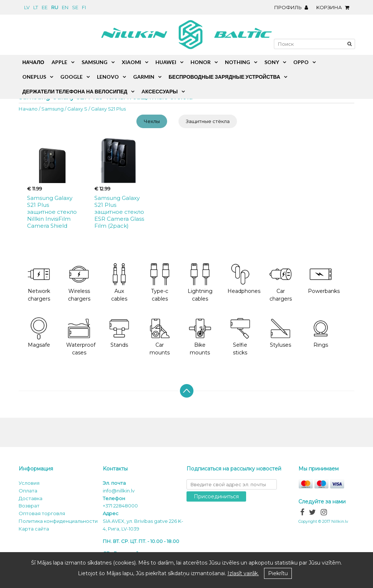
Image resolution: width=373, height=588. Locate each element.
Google (71, 77)
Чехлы (152, 121)
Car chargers (281, 283)
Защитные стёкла (208, 121)
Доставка (31, 498)
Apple (59, 62)
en (65, 7)
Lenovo (108, 77)
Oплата (28, 491)
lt (36, 7)
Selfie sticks (240, 337)
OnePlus (34, 77)
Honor (201, 62)
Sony (272, 62)
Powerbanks (324, 279)
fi (84, 7)
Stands (119, 333)
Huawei (166, 62)
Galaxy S (77, 109)
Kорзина (335, 7)
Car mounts (160, 337)
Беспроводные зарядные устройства (224, 77)
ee (45, 7)
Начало (28, 109)
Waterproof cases (81, 337)
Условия (29, 483)
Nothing (238, 62)
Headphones (244, 279)
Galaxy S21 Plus (108, 109)
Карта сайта (34, 529)
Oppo (301, 62)
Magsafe (39, 333)
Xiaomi (131, 62)
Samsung (52, 109)
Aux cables (119, 283)
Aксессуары (160, 91)
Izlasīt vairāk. (243, 573)
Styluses (280, 333)
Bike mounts (200, 337)
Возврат (29, 506)
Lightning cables (200, 283)
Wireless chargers (79, 283)
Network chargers (39, 283)
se (75, 7)
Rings (321, 333)
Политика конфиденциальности (58, 521)
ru (55, 7)
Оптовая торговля (42, 513)
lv (27, 7)
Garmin (144, 77)
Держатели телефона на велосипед (75, 91)
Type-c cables (160, 283)
